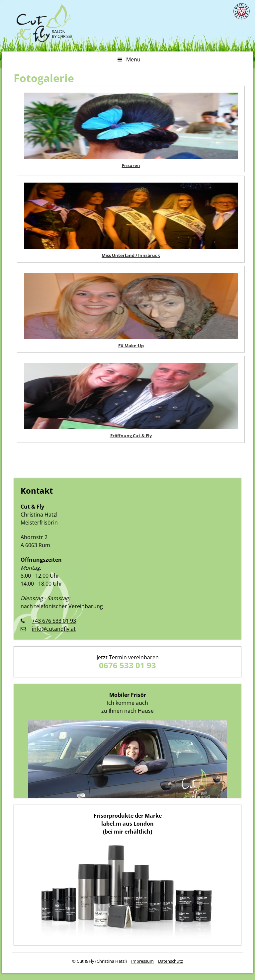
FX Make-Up (131, 346)
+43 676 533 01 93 (54, 621)
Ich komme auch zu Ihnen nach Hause (127, 703)
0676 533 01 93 (127, 665)
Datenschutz (170, 961)
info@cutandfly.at (54, 629)
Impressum (142, 961)
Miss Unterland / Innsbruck (131, 255)
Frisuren (131, 165)
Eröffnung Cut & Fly (131, 436)
